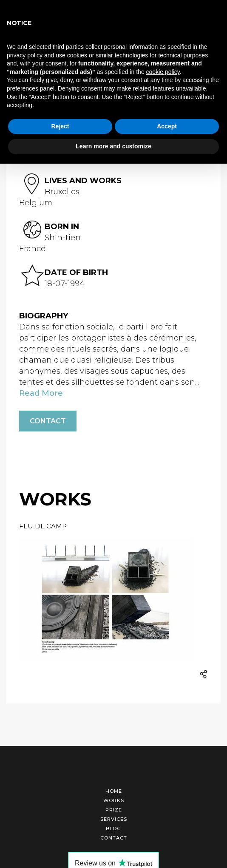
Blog (113, 828)
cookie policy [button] (163, 72)
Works (114, 800)
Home (114, 791)
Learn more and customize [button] (113, 146)
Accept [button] (167, 126)
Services (114, 819)
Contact (48, 421)
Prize (114, 810)
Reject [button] (60, 126)
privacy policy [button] (25, 55)
